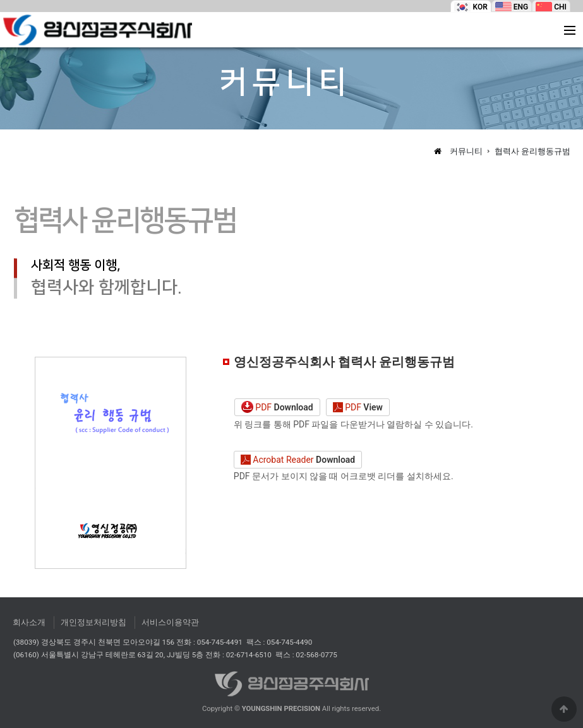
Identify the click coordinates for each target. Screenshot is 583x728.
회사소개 (29, 622)
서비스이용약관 (170, 622)
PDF (277, 408)
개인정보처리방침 (93, 622)
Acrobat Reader (298, 460)
